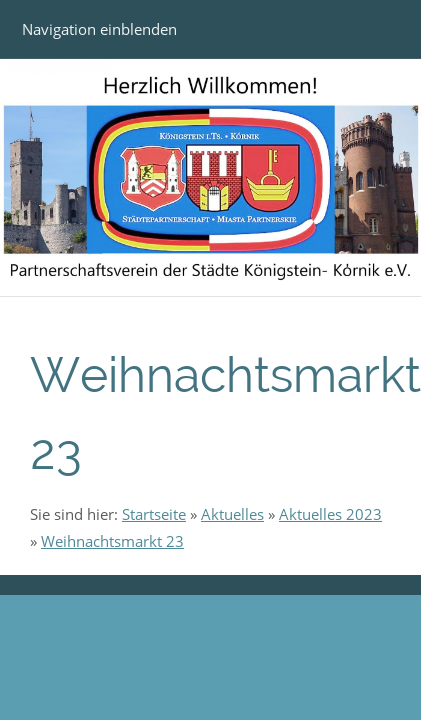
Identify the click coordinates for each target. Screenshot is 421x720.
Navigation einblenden (99, 29)
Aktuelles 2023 (330, 514)
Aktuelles (232, 514)
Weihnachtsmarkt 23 (112, 541)
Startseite (154, 514)
